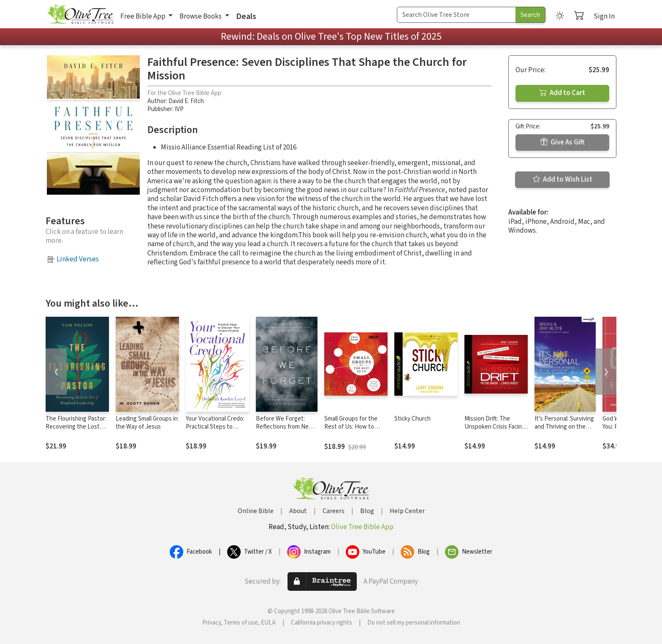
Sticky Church (412, 419)
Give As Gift (563, 142)
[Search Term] (456, 15)
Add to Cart (562, 93)
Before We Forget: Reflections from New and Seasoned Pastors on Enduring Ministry (285, 431)
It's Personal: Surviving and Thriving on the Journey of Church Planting (564, 431)
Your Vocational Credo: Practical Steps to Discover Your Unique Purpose (215, 431)
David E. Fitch (186, 101)
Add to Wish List (563, 179)
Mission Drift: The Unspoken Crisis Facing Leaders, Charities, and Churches (495, 431)
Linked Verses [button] (78, 259)
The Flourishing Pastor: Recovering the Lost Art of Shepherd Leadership (76, 431)
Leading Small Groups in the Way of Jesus (147, 423)
